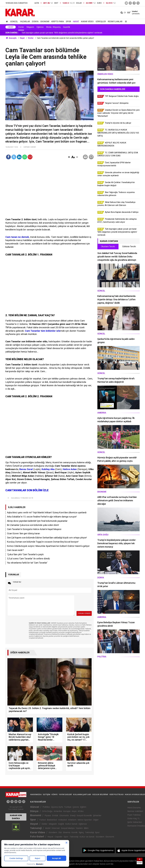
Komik (75, 832)
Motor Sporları (85, 820)
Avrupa (67, 811)
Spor (68, 22)
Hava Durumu (134, 808)
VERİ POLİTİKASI (116, 794)
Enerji (73, 815)
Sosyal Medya (68, 828)
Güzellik (67, 27)
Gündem (53, 832)
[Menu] (125, 22)
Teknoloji (36, 828)
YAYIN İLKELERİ (65, 794)
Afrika (81, 811)
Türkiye (68, 807)
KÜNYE (55, 794)
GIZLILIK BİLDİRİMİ (100, 794)
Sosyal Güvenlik (84, 815)
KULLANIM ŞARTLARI (82, 794)
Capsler (59, 837)
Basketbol (52, 820)
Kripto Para (58, 22)
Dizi (60, 832)
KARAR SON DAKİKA (16, 817)
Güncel (14, 22)
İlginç (81, 832)
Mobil (48, 828)
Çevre (76, 807)
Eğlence (40, 27)
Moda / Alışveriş (53, 27)
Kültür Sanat (71, 824)
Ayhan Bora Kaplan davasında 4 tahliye (38, 33)
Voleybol (63, 820)
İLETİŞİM (47, 794)
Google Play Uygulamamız (101, 850)
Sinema (67, 832)
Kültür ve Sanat (87, 837)
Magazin (30, 27)
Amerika (58, 811)
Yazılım (79, 828)
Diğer (96, 820)
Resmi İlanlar (115, 22)
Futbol (43, 820)
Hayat (76, 22)
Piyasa (48, 815)
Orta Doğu (47, 811)
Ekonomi (45, 22)
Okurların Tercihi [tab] (108, 246)
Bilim (86, 828)
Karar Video (87, 22)
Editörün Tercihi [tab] (129, 246)
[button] (69, 157)
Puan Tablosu (134, 815)
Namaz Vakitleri (135, 811)
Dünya (35, 22)
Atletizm (72, 820)
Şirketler (97, 815)
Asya (74, 811)
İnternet (56, 828)
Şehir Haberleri (135, 822)
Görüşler (101, 22)
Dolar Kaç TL (134, 819)
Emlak (55, 815)
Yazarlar (25, 22)
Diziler (21, 27)
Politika (46, 807)
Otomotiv (64, 815)
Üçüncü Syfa (57, 807)
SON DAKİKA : (12, 33)
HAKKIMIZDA (36, 794)
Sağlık (61, 824)
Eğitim (83, 807)
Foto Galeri (37, 837)
